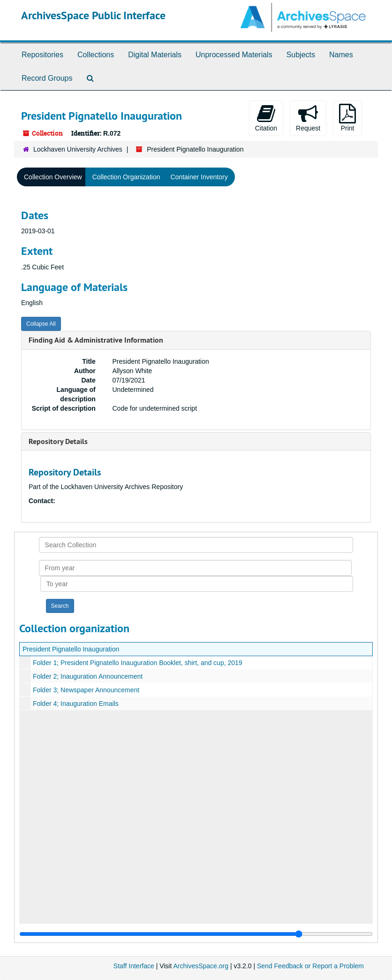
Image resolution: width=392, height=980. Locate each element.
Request (308, 118)
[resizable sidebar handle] (196, 934)
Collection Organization (126, 177)
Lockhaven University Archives (78, 149)
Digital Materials (155, 55)
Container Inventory (199, 177)
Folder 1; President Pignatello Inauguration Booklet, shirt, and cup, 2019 (138, 663)
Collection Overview (53, 177)
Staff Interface (134, 966)
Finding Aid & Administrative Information (96, 340)
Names (341, 55)
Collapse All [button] (41, 324)
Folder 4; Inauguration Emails (76, 704)
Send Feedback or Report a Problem (310, 966)
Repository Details (58, 441)
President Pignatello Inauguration (71, 649)
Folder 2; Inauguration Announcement (88, 676)
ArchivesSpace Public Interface (93, 15)
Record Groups (47, 78)
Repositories (42, 55)
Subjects (301, 55)
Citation (266, 118)
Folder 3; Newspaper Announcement (86, 690)
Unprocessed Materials (234, 55)
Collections (96, 55)
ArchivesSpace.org (201, 966)
